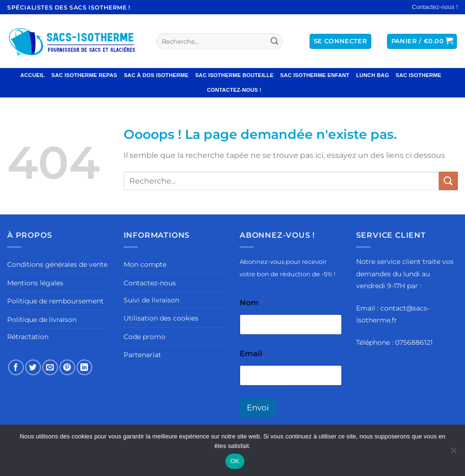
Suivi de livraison (151, 300)
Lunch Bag (373, 75)
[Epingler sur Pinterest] (67, 367)
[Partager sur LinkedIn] (84, 367)
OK (235, 461)
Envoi (258, 408)
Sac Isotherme (418, 75)
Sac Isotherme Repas (84, 75)
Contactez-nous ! (435, 7)
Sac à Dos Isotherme (156, 75)
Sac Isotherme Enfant (315, 75)
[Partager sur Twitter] (33, 367)
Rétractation (28, 337)
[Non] (453, 453)
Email (253, 354)
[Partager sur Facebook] (16, 367)
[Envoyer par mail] (50, 367)
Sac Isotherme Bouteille (234, 75)
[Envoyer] (274, 41)
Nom (252, 303)
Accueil (33, 75)
